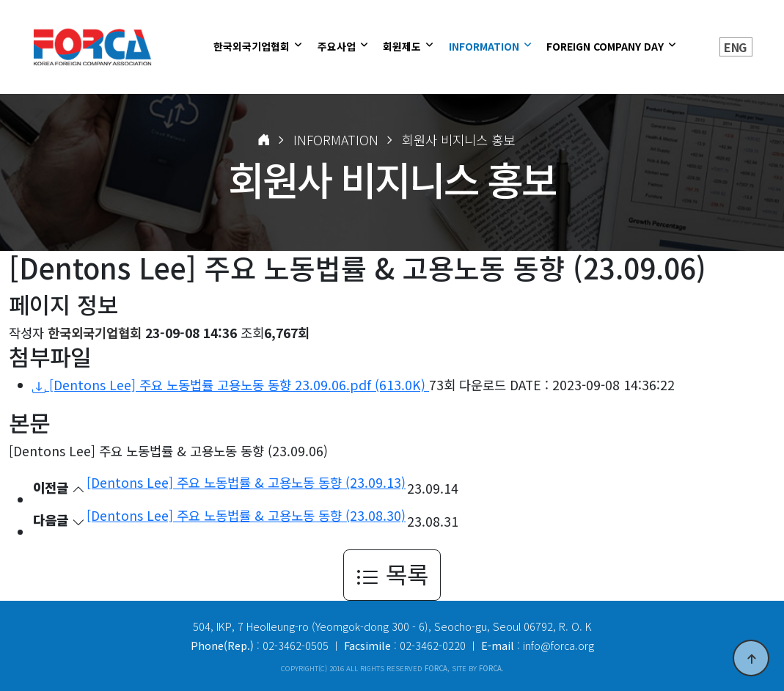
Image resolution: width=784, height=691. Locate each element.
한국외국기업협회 (253, 46)
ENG (735, 47)
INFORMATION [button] (336, 140)
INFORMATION (486, 46)
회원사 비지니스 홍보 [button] (458, 140)
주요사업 (338, 46)
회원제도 (403, 46)
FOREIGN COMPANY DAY (607, 46)
